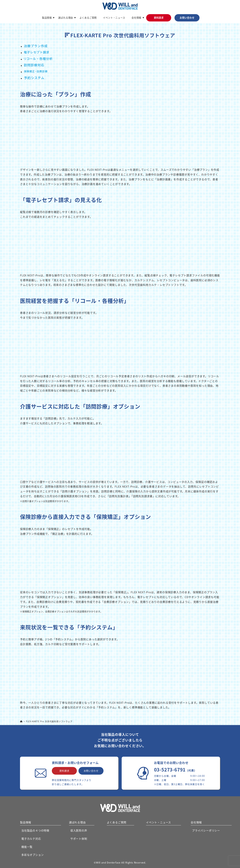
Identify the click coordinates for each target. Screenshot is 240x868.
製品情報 (26, 822)
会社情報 (196, 822)
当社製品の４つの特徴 (35, 830)
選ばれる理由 (77, 822)
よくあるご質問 (117, 822)
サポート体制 (79, 839)
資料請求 (64, 771)
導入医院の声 (79, 830)
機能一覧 (27, 847)
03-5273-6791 (175, 769)
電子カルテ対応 (31, 839)
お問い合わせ (91, 771)
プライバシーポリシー (206, 830)
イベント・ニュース (158, 822)
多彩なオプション (32, 855)
